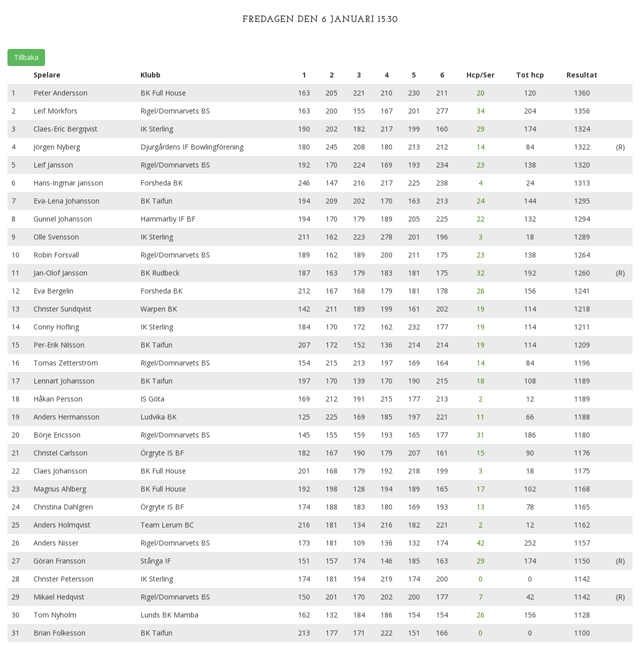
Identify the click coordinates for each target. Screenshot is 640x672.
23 (480, 165)
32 (480, 273)
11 (480, 417)
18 (480, 381)
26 (480, 291)
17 (480, 489)
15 (480, 453)
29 (480, 129)
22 (480, 219)
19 (480, 309)
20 (480, 93)
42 (480, 543)
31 (480, 435)
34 (480, 111)
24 (480, 201)
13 (480, 507)
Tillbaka (26, 57)
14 (480, 147)
